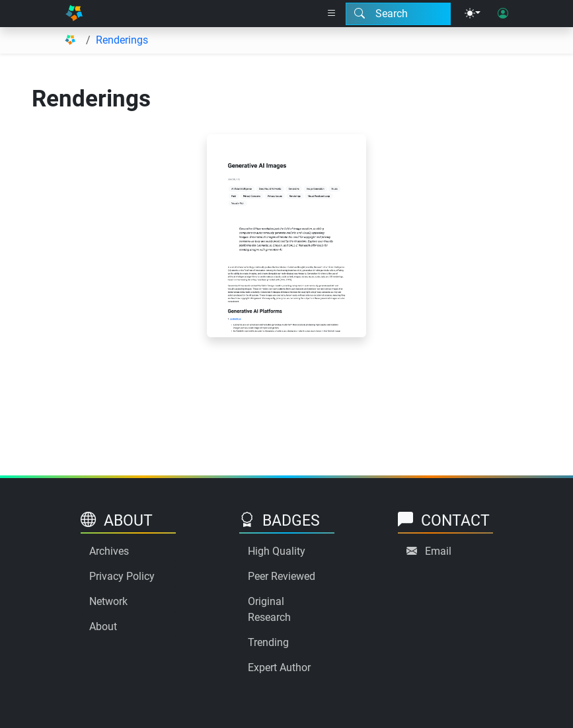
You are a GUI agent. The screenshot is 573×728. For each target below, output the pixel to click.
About (103, 627)
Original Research (269, 609)
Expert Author (279, 667)
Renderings (122, 40)
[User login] (503, 14)
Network (108, 601)
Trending (268, 642)
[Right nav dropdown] (332, 14)
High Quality (277, 551)
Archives (109, 551)
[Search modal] (398, 14)
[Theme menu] (473, 14)
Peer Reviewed (282, 576)
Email (438, 551)
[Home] (74, 14)
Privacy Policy (122, 576)
